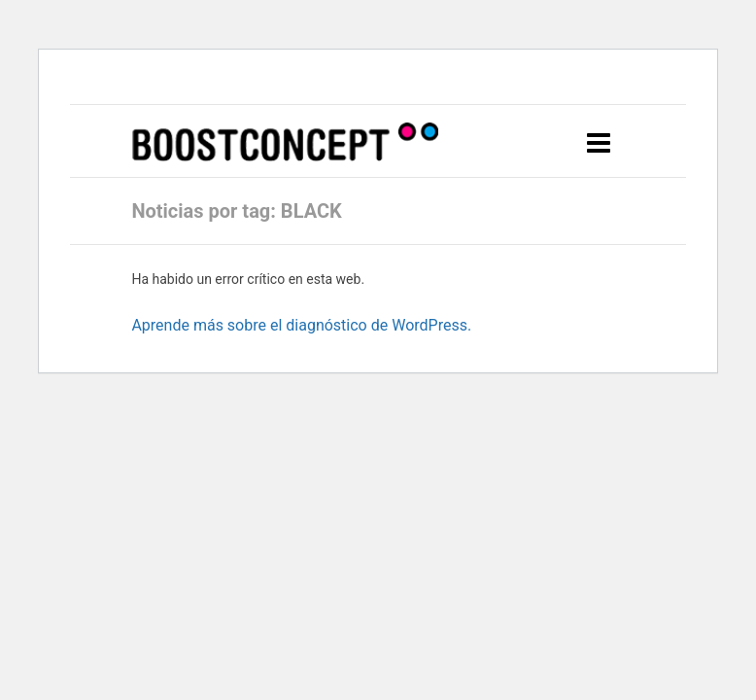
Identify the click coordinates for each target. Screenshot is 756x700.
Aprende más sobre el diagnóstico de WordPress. (301, 325)
